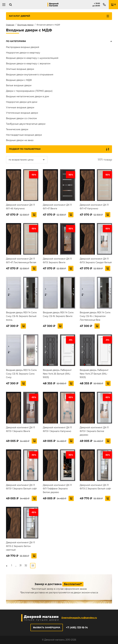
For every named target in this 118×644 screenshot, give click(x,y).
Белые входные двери (19, 85)
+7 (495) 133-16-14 (77, 628)
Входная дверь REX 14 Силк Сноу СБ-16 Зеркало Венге (58, 314)
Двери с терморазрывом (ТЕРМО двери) (29, 91)
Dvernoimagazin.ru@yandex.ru (79, 618)
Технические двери (17, 129)
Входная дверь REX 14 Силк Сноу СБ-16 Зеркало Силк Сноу (21, 374)
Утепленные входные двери (22, 113)
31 (21, 565)
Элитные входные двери (20, 69)
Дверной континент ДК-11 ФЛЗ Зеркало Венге (57, 261)
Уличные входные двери (20, 107)
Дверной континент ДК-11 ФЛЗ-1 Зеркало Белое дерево (94, 431)
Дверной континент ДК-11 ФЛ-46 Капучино (20, 207)
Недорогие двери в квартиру (23, 53)
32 (26, 565)
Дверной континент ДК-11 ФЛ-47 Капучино (94, 207)
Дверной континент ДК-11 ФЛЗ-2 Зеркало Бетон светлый (20, 546)
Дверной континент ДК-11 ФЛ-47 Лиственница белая (21, 261)
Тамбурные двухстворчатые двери (26, 124)
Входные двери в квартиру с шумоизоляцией (32, 58)
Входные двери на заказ (20, 140)
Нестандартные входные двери (24, 135)
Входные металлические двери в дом (28, 96)
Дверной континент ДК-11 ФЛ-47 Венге (57, 207)
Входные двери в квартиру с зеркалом (28, 64)
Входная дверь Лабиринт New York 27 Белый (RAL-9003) (94, 374)
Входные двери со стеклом (21, 118)
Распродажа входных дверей (23, 47)
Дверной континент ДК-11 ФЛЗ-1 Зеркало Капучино (57, 429)
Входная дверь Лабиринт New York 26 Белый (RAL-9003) (57, 374)
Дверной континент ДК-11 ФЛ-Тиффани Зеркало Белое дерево (57, 489)
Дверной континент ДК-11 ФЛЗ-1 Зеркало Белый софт (21, 487)
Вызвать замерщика (47, 627)
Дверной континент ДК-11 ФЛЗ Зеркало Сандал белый (96, 261)
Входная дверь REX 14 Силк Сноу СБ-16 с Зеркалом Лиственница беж (95, 316)
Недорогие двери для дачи (22, 102)
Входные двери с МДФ (19, 80)
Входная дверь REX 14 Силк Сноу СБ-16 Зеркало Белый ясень (21, 316)
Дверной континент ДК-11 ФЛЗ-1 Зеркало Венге (20, 429)
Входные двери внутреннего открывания (30, 75)
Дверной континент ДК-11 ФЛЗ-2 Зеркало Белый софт (95, 487)
